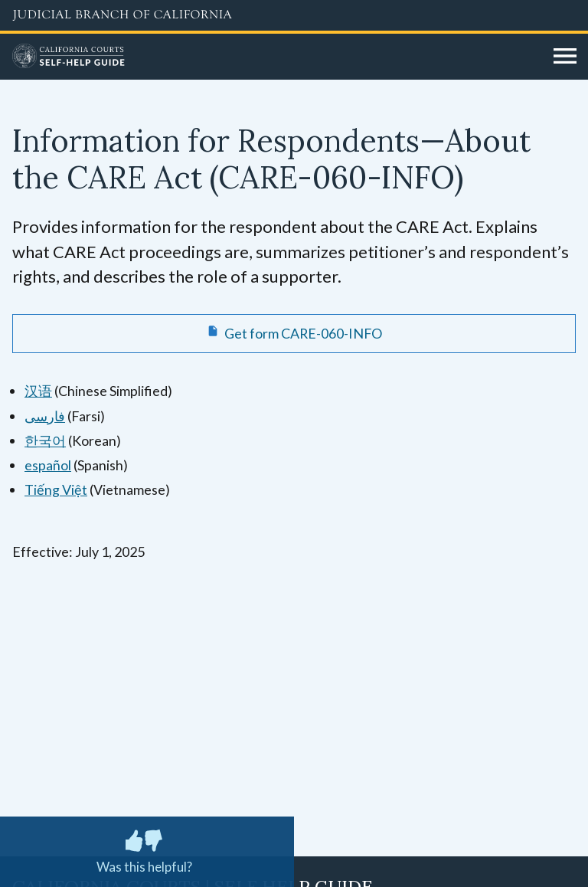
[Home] (277, 57)
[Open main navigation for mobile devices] (565, 57)
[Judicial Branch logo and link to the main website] (294, 15)
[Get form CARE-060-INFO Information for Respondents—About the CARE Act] (294, 333)
